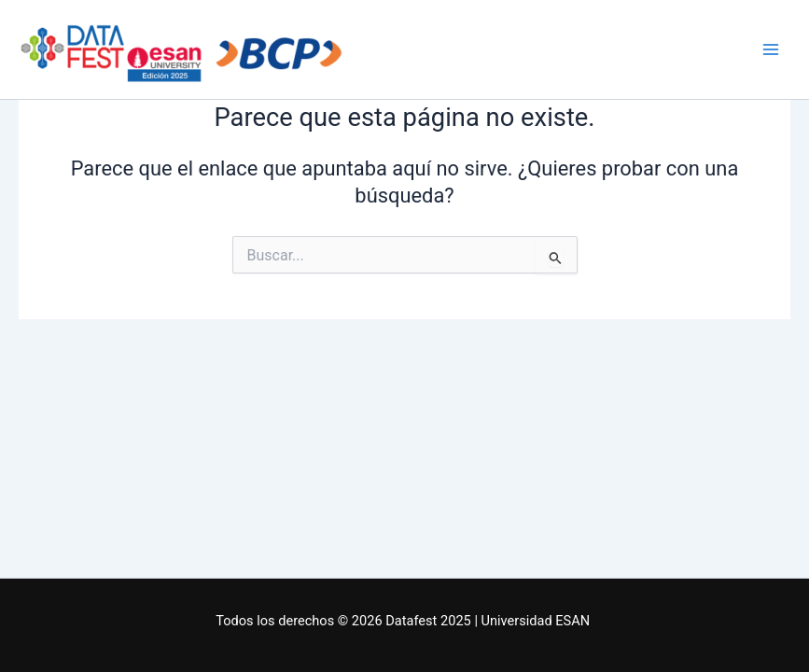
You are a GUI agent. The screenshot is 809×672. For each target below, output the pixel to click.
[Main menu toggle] (771, 49)
